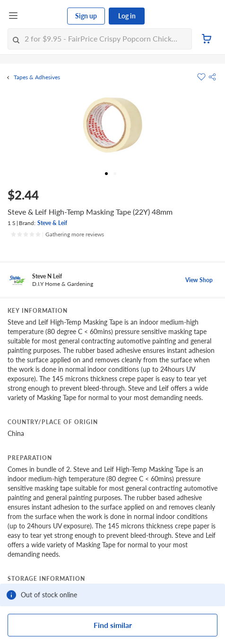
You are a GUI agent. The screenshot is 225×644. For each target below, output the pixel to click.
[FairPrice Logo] (43, 16)
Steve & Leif (52, 223)
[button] (212, 77)
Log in (127, 16)
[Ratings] (57, 234)
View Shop (199, 280)
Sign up (86, 16)
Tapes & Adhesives (37, 77)
